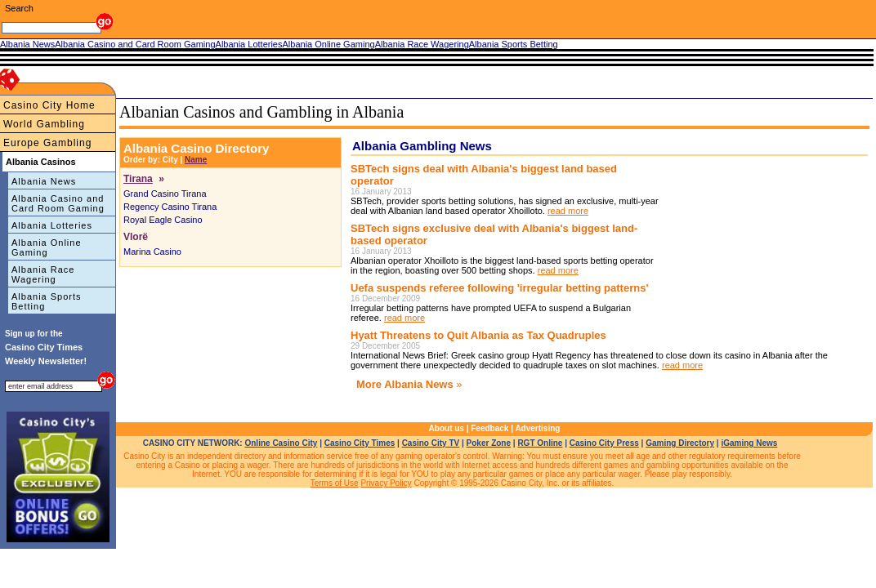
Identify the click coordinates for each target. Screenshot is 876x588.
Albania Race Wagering (43, 274)
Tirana (138, 179)
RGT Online (540, 443)
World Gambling (44, 124)
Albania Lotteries (52, 225)
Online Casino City (281, 443)
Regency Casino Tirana (170, 207)
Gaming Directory (680, 443)
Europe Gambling (47, 143)
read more (568, 211)
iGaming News (749, 443)
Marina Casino (152, 252)
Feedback (489, 428)
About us (447, 428)
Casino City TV (431, 443)
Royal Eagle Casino (163, 220)
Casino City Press (604, 443)
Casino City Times (360, 443)
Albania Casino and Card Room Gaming (58, 203)
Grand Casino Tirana (165, 194)
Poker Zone (489, 443)
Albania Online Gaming (47, 247)
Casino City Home (49, 105)
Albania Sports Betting (47, 301)
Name (196, 160)
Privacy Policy (386, 483)
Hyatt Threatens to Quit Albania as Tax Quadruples (478, 335)
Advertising (537, 428)
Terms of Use (335, 483)
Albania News (44, 181)
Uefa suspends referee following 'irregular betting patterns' (499, 288)
